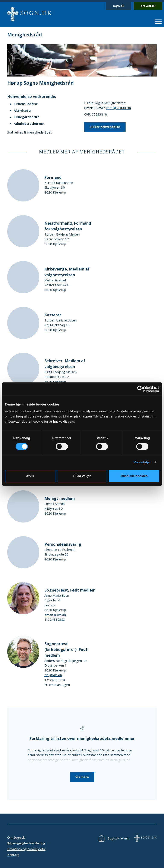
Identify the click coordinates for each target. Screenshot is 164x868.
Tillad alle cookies (134, 476)
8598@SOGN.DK (118, 108)
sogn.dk (118, 6)
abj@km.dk (53, 675)
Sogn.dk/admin (119, 838)
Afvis (30, 476)
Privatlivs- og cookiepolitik (26, 849)
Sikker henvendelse (105, 127)
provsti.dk (148, 6)
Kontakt (13, 855)
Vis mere (82, 777)
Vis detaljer (142, 462)
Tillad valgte (82, 476)
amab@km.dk (55, 615)
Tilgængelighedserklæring (26, 843)
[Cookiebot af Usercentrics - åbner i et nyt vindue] (140, 389)
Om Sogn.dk (16, 837)
